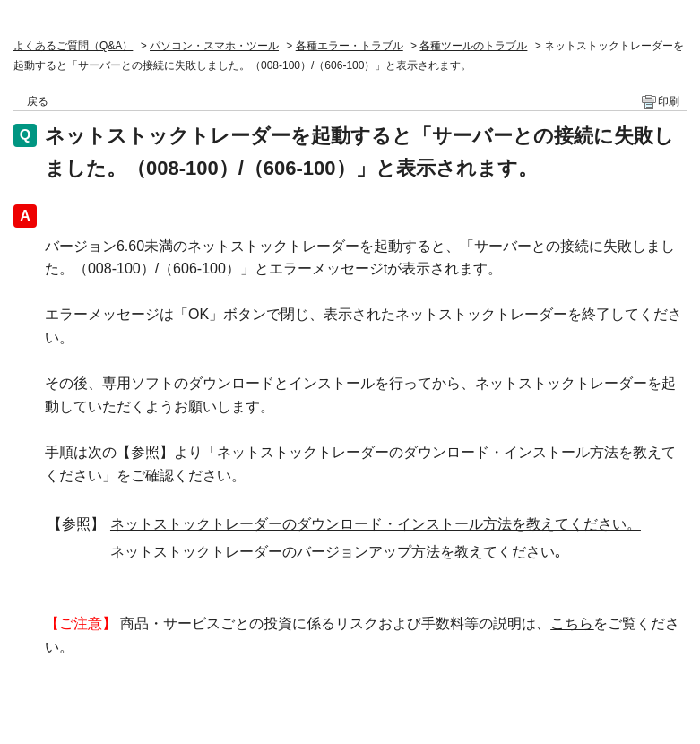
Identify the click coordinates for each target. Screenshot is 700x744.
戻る (38, 101)
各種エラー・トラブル (350, 46)
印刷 (669, 101)
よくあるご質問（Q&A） (73, 46)
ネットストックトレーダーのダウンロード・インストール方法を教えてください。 (376, 524)
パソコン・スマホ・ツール (214, 46)
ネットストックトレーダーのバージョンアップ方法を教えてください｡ (336, 552)
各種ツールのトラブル (473, 46)
